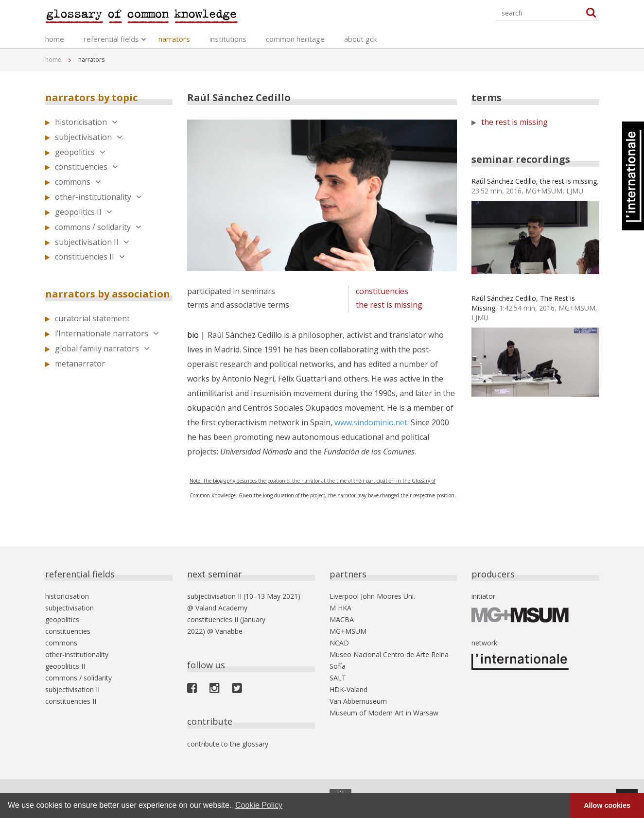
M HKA (340, 608)
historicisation (86, 122)
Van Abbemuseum (358, 701)
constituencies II (90, 257)
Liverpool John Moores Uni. (372, 596)
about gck (360, 39)
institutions (228, 39)
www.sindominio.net (371, 422)
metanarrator (80, 364)
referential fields (111, 39)
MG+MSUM (348, 631)
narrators (174, 39)
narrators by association (108, 294)
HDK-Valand (348, 689)
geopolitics (80, 152)
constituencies (87, 167)
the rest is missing (389, 305)
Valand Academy (221, 608)
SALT (338, 678)
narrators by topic (91, 97)
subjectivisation (89, 137)
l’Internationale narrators (107, 333)
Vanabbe (229, 631)
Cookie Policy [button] (259, 805)
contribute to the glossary (228, 744)
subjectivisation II (92, 242)
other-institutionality (98, 197)
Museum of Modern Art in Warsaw (384, 713)
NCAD (339, 643)
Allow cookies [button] (607, 805)
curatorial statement (92, 318)
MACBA (342, 619)
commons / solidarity (98, 227)
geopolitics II (84, 212)
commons (78, 182)
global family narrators (102, 348)
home (55, 39)
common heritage (295, 39)
